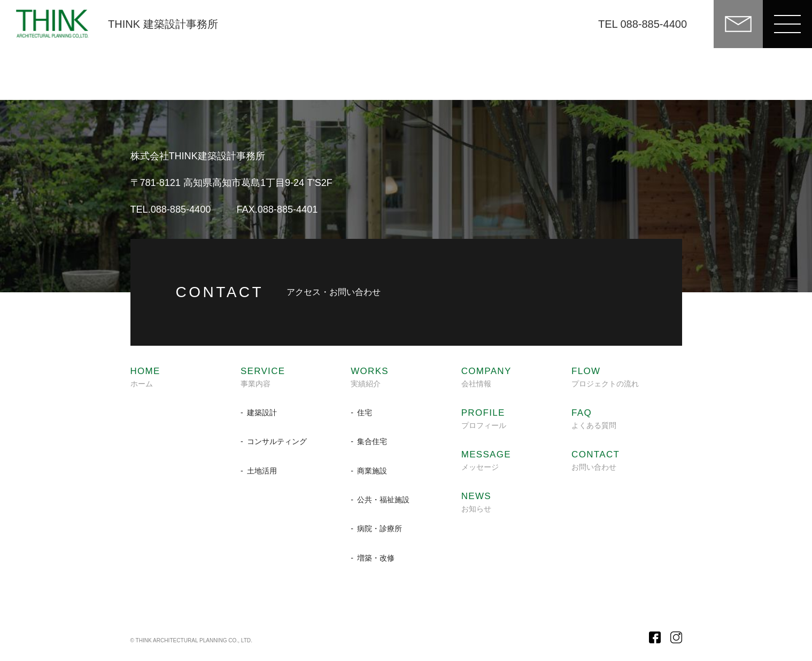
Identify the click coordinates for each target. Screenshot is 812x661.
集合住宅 (372, 441)
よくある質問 (594, 419)
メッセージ (486, 461)
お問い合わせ (596, 461)
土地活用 (262, 471)
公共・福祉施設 (383, 500)
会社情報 (486, 377)
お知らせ (476, 502)
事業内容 (263, 377)
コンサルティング (277, 441)
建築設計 (262, 413)
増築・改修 (376, 558)
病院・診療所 (380, 528)
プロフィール (484, 419)
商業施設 (372, 471)
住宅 (365, 413)
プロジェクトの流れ (605, 377)
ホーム (145, 377)
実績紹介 (370, 377)
